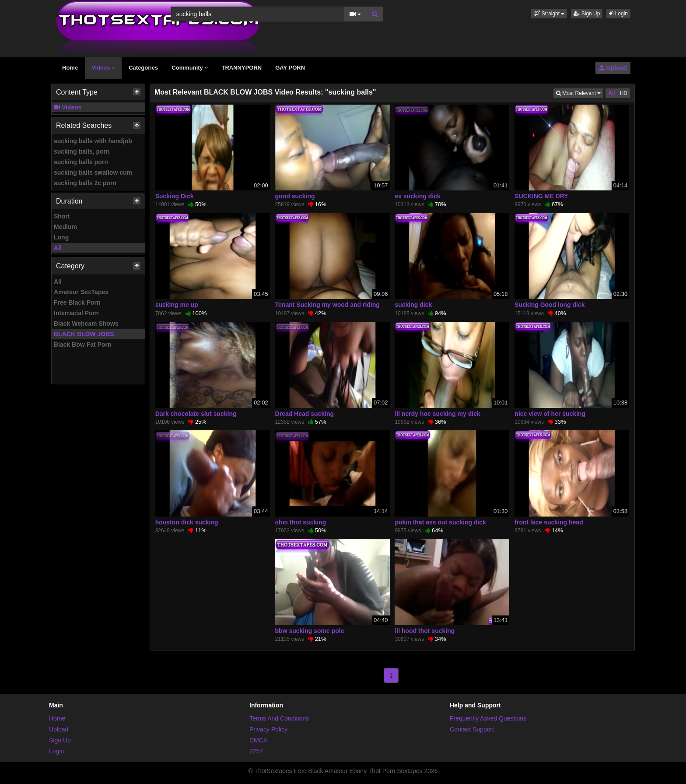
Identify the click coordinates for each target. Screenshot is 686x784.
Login (618, 14)
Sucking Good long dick (549, 305)
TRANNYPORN (241, 68)
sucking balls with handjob (93, 141)
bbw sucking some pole (310, 631)
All (58, 248)
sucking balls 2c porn (85, 183)
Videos (103, 68)
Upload (613, 68)
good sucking (295, 196)
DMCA (258, 740)
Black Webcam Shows (86, 323)
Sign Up (587, 14)
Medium (65, 227)
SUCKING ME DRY (541, 196)
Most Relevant (580, 93)
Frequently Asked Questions (488, 718)
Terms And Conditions (279, 718)
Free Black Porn (77, 302)
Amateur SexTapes (81, 292)
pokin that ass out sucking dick (440, 522)
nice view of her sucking (550, 414)
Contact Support (472, 729)
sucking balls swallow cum (93, 172)
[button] (549, 14)
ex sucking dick (417, 196)
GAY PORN (290, 68)
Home (70, 68)
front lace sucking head (549, 522)
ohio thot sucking (301, 522)
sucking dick (413, 305)
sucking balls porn (81, 162)
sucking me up (177, 305)
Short (62, 216)
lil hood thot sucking (425, 631)
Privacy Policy (268, 729)
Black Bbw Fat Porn (82, 345)
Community (190, 68)
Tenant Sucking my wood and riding (327, 305)
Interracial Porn (76, 313)
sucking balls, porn (82, 151)
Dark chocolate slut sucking (196, 414)
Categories (143, 68)
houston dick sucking (187, 522)
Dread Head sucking (305, 414)
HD (624, 93)
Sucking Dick (175, 196)
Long (61, 237)
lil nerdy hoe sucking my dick (437, 414)
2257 (256, 751)
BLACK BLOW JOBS (84, 334)
